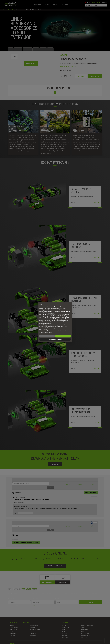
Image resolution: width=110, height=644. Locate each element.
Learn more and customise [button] (55, 339)
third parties (66, 314)
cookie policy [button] (51, 313)
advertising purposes (48, 320)
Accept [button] (63, 336)
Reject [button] (47, 336)
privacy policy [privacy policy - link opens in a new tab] (50, 308)
